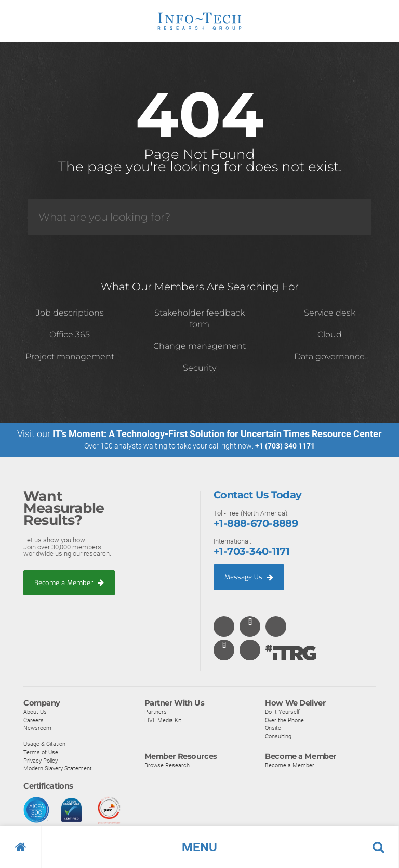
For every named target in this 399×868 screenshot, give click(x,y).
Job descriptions (70, 313)
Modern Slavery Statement (58, 768)
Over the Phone (284, 720)
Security (199, 368)
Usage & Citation (44, 744)
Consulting (278, 736)
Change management (199, 346)
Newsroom (37, 728)
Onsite (273, 728)
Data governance (329, 356)
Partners (156, 712)
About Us (35, 712)
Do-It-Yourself (282, 712)
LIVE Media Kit (163, 720)
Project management (70, 356)
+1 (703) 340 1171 (285, 446)
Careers (34, 720)
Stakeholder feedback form (199, 318)
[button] (199, 847)
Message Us (249, 577)
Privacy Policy (41, 760)
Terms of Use (41, 752)
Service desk (330, 313)
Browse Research (167, 765)
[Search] (199, 217)
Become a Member (69, 582)
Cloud (330, 335)
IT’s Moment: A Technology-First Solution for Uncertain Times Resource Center (217, 434)
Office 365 (70, 335)
